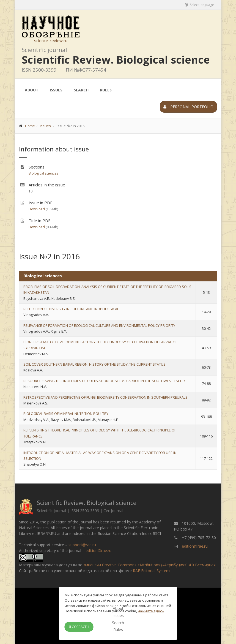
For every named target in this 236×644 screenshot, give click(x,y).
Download (37, 209)
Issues (56, 90)
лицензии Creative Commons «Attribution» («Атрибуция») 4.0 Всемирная (150, 565)
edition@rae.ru (98, 551)
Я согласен (79, 627)
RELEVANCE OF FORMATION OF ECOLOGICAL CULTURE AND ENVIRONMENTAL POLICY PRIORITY (99, 325)
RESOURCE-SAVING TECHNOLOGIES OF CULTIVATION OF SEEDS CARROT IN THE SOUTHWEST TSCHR (104, 381)
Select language (199, 5)
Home (30, 126)
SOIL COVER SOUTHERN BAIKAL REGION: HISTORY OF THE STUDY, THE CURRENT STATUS (94, 364)
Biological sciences (43, 173)
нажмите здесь (151, 611)
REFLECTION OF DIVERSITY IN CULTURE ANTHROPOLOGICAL (71, 309)
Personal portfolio (188, 107)
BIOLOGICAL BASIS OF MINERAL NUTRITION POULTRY (66, 414)
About (32, 90)
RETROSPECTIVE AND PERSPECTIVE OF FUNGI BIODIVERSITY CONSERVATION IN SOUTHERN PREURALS (105, 397)
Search (81, 90)
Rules (106, 90)
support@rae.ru (82, 545)
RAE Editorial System (151, 571)
